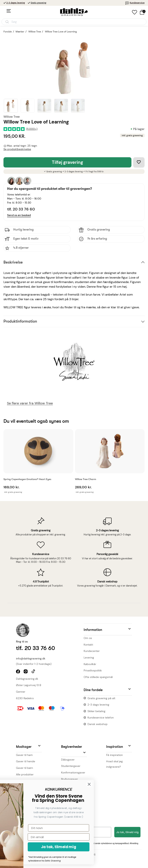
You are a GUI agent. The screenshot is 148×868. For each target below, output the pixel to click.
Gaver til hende (26, 761)
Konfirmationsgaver (73, 772)
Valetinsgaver (69, 792)
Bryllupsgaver (69, 779)
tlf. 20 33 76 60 (21, 209)
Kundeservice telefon (101, 718)
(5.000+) (32, 129)
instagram (26, 672)
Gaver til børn (24, 768)
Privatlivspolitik (93, 670)
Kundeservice (135, 3)
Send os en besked (19, 215)
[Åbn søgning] (74, 22)
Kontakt (88, 645)
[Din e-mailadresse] (59, 832)
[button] (108, 629)
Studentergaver (71, 766)
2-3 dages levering (16, 3)
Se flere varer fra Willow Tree (30, 403)
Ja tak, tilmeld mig (127, 832)
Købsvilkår (90, 664)
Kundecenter (92, 651)
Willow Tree (12, 117)
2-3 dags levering (98, 705)
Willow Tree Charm (86, 479)
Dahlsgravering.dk (27, 679)
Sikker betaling (96, 711)
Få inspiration (114, 755)
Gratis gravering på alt (101, 698)
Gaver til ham (24, 755)
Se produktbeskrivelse (17, 149)
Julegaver (67, 785)
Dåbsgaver (68, 760)
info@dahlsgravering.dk (31, 658)
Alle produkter (25, 774)
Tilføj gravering (67, 162)
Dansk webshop (98, 724)
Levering (89, 658)
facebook (18, 672)
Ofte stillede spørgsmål (98, 677)
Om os (88, 638)
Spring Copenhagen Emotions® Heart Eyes (27, 479)
